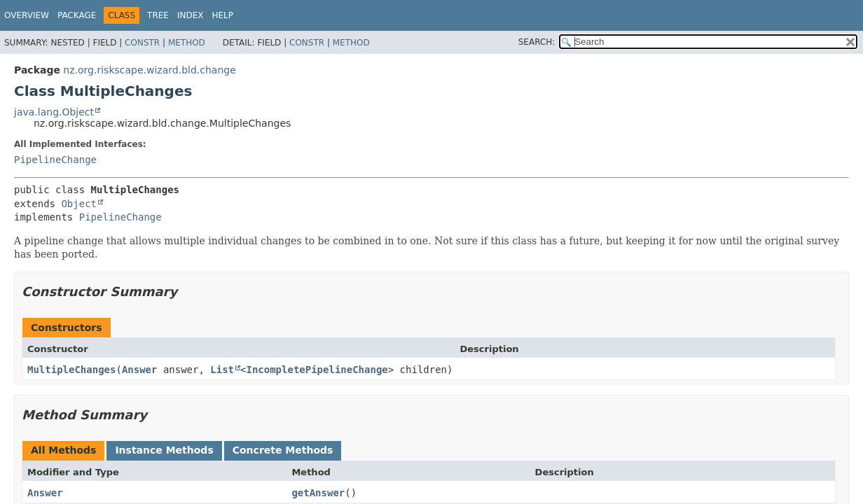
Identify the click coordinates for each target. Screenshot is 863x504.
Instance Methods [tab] (164, 450)
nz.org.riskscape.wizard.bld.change (149, 70)
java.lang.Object (54, 112)
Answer (140, 370)
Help (223, 15)
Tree (158, 15)
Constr (142, 43)
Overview (27, 15)
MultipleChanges (71, 370)
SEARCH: (537, 42)
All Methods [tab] (63, 450)
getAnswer (318, 493)
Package (77, 15)
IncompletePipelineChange (317, 370)
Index (191, 15)
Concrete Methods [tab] (283, 450)
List (222, 370)
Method (187, 43)
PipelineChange (55, 160)
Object (79, 204)
